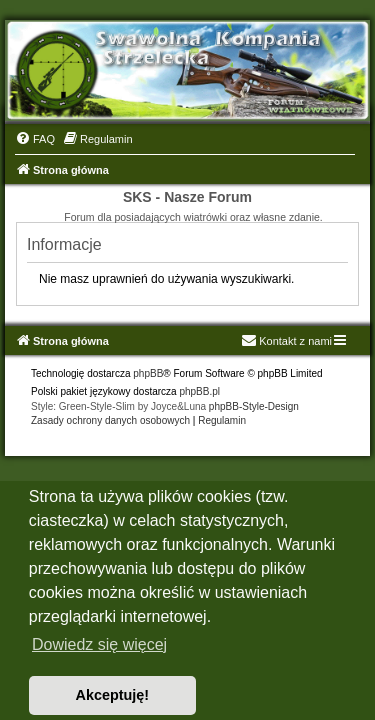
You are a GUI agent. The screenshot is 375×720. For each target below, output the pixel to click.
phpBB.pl (199, 391)
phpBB (148, 373)
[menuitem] (35, 139)
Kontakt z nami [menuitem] (286, 341)
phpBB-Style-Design (254, 406)
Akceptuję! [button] (113, 695)
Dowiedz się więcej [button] (99, 644)
